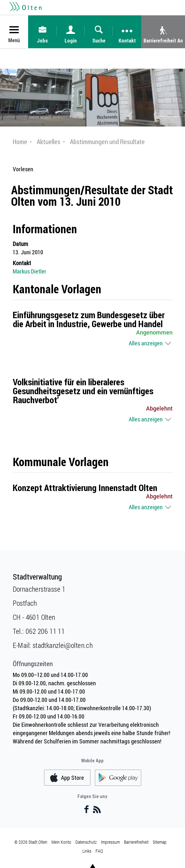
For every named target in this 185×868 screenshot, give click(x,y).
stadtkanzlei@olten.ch (63, 645)
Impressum (110, 842)
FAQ (99, 851)
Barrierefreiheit (136, 842)
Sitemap (160, 842)
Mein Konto (61, 842)
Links (87, 851)
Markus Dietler (30, 271)
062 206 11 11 (45, 631)
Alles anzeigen (146, 343)
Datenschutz (86, 842)
